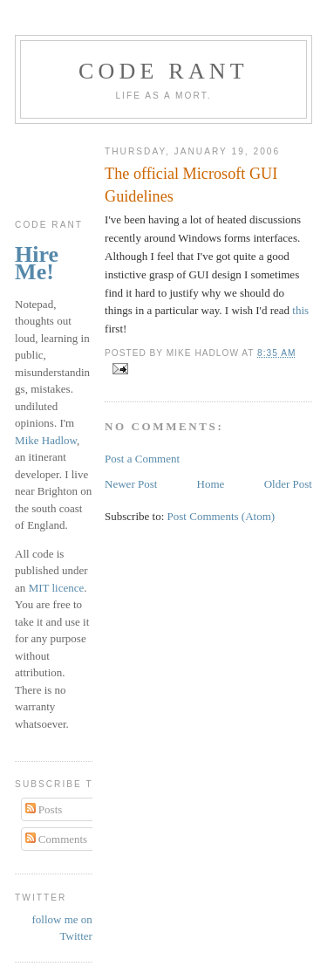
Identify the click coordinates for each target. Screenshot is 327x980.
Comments (57, 839)
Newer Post (131, 484)
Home (211, 484)
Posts (44, 809)
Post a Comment (142, 459)
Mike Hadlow (46, 440)
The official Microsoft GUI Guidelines (191, 185)
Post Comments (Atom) (221, 516)
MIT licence (57, 588)
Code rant (163, 71)
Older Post (288, 484)
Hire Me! (37, 263)
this (300, 310)
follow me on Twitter (62, 928)
